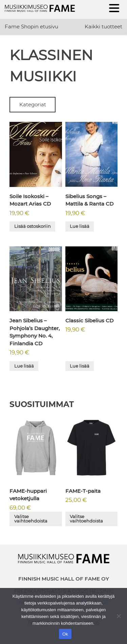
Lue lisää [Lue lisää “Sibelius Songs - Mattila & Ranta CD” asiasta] (80, 226)
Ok (65, 634)
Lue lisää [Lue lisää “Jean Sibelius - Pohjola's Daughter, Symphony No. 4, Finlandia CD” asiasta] (24, 366)
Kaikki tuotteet (103, 26)
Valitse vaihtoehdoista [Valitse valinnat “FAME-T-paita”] (86, 519)
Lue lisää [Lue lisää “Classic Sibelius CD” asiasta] (80, 366)
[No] (119, 616)
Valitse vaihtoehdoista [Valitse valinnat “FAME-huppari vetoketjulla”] (31, 519)
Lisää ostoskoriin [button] (33, 226)
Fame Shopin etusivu (31, 26)
